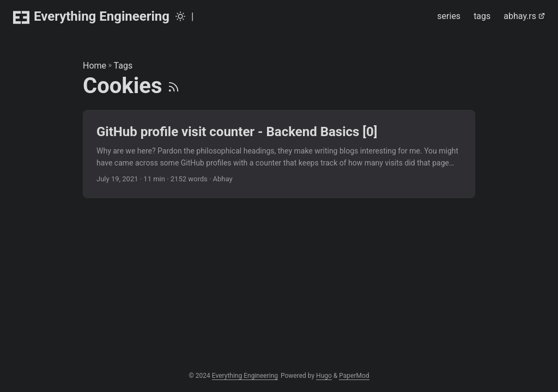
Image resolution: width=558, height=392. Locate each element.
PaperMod (354, 376)
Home (95, 66)
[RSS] (174, 86)
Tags (123, 66)
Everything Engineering (91, 17)
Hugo (324, 376)
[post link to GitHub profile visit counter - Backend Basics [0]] (279, 154)
